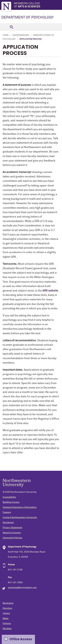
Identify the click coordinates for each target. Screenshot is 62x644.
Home (6, 35)
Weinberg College (38, 5)
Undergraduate (21, 35)
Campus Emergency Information (20, 507)
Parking (7, 624)
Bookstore (8, 603)
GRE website (50, 291)
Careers (7, 512)
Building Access (11, 502)
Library (6, 613)
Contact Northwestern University (20, 517)
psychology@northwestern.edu (22, 588)
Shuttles (7, 629)
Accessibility (9, 497)
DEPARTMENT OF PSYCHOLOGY (27, 18)
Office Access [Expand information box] (21, 639)
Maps (6, 618)
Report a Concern (12, 533)
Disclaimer (8, 523)
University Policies (12, 538)
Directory (7, 608)
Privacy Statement (12, 528)
